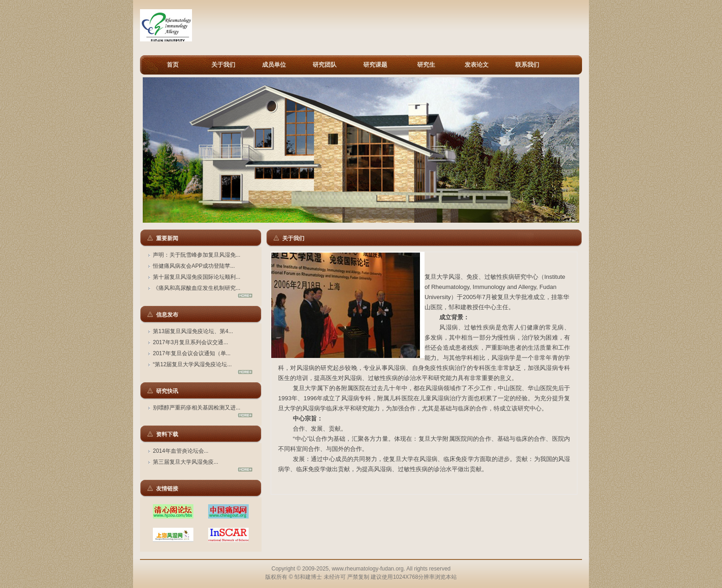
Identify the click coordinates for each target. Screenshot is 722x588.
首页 (173, 65)
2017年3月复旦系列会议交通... (190, 342)
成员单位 (274, 65)
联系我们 (527, 65)
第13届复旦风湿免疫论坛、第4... (193, 331)
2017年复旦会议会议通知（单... (192, 353)
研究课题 (375, 65)
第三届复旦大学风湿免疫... (186, 462)
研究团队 (325, 65)
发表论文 (477, 65)
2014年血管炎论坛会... (181, 451)
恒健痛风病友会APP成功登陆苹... (194, 266)
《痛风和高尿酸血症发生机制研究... (197, 288)
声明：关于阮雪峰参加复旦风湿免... (197, 255)
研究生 (426, 65)
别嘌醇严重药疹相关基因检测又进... (197, 408)
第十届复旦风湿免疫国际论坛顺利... (197, 277)
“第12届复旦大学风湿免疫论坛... (192, 364)
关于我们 (223, 65)
